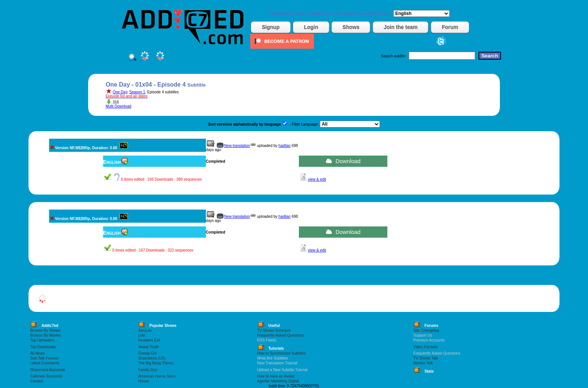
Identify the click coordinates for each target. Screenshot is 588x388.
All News (37, 353)
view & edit (317, 179)
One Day (120, 92)
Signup (271, 27)
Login (311, 27)
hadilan (285, 146)
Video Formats (425, 347)
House (143, 381)
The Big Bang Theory (156, 363)
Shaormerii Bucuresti (47, 370)
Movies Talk (423, 363)
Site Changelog (426, 330)
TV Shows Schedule (274, 330)
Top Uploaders (42, 340)
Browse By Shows (45, 330)
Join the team (400, 27)
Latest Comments (45, 363)
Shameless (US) (152, 358)
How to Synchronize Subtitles (282, 353)
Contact (36, 381)
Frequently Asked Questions (281, 335)
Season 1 (137, 92)
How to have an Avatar (276, 376)
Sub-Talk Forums (44, 358)
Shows (351, 27)
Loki (141, 335)
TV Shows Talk (426, 358)
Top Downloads (43, 347)
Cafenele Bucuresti (46, 376)
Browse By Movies (45, 335)
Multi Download (118, 106)
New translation (237, 146)
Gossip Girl (147, 353)
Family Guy (148, 370)
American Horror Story (157, 376)
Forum (450, 27)
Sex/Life (145, 330)
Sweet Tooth (148, 347)
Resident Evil (149, 340)
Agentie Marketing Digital (278, 381)
